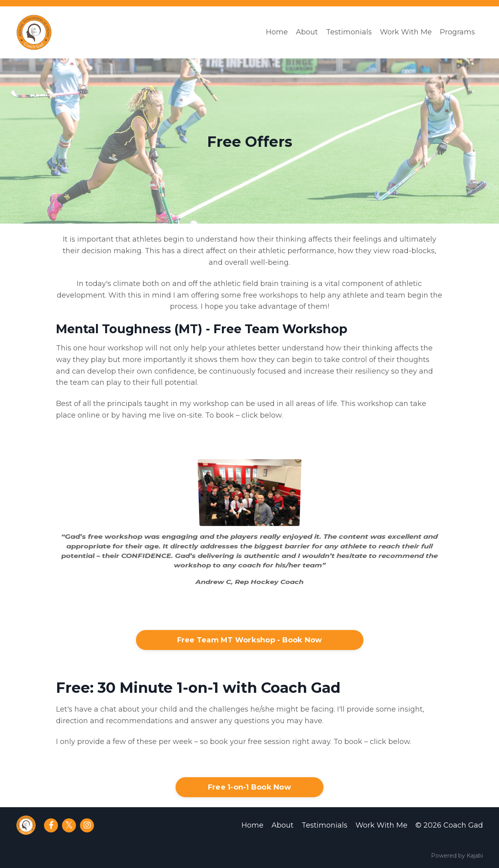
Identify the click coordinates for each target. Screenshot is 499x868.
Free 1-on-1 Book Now (249, 787)
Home (277, 32)
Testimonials (349, 32)
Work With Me (406, 32)
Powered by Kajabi (457, 856)
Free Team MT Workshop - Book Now (250, 640)
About (307, 32)
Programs (457, 32)
